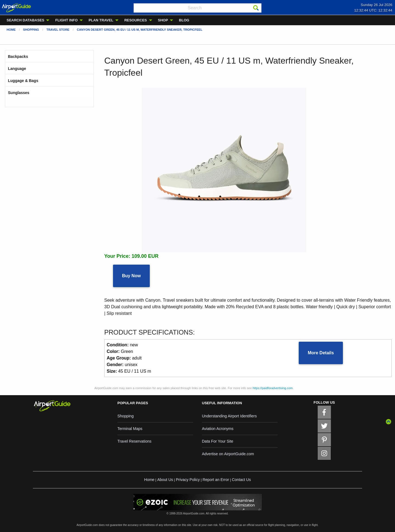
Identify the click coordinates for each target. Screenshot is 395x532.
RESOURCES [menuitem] (136, 20)
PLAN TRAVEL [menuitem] (101, 20)
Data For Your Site (218, 441)
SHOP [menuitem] (163, 20)
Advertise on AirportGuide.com (228, 454)
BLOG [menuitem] (184, 20)
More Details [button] (321, 353)
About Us (165, 480)
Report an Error (216, 480)
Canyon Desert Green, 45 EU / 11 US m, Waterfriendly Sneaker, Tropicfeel (140, 30)
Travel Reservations (134, 441)
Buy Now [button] (131, 276)
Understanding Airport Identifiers (229, 416)
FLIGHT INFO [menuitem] (66, 20)
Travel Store (58, 30)
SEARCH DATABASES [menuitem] (25, 20)
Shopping (31, 30)
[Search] (256, 8)
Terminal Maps (130, 429)
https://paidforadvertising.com (273, 388)
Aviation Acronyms (218, 429)
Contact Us (241, 480)
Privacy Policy (188, 480)
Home (11, 30)
